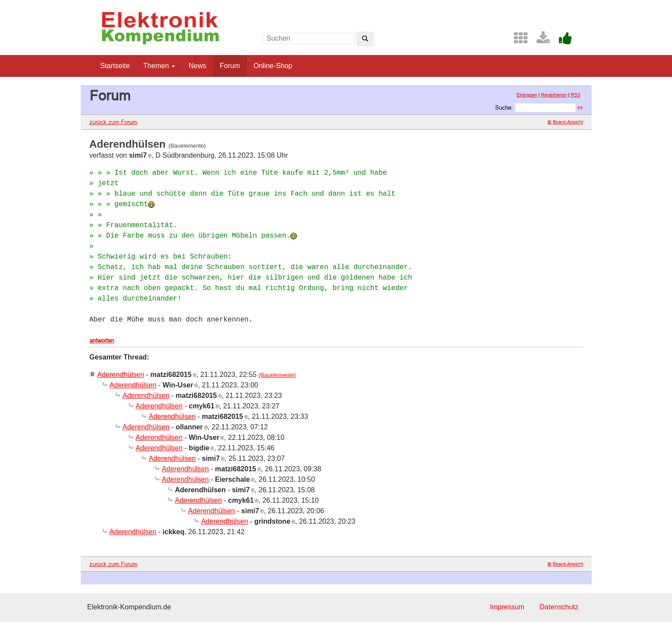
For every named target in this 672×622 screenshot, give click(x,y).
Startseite (115, 66)
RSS (576, 95)
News (197, 66)
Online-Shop (273, 66)
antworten (102, 340)
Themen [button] (159, 66)
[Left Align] (365, 39)
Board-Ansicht (565, 122)
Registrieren (554, 95)
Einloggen (527, 95)
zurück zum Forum (113, 122)
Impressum (507, 607)
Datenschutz (559, 607)
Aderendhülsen (121, 375)
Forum (230, 66)
